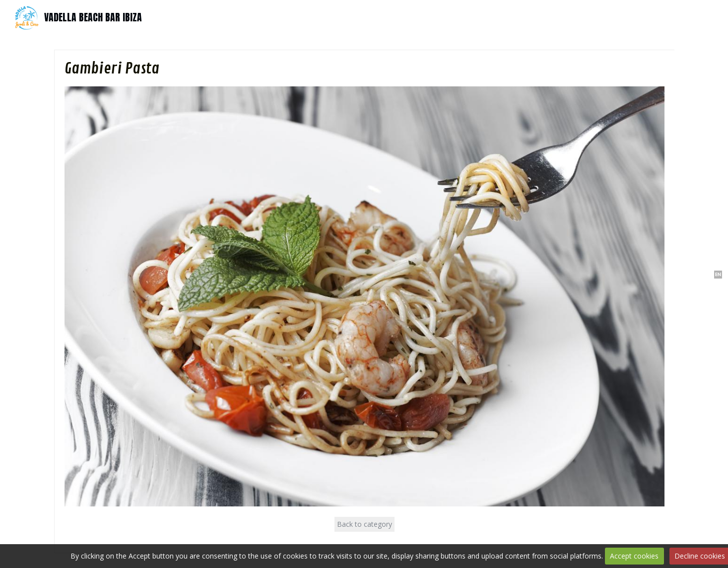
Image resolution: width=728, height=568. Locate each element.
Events (369, 17)
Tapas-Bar (323, 17)
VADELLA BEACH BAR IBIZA (93, 17)
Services (403, 17)
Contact (439, 17)
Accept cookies (634, 556)
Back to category (364, 524)
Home (286, 17)
